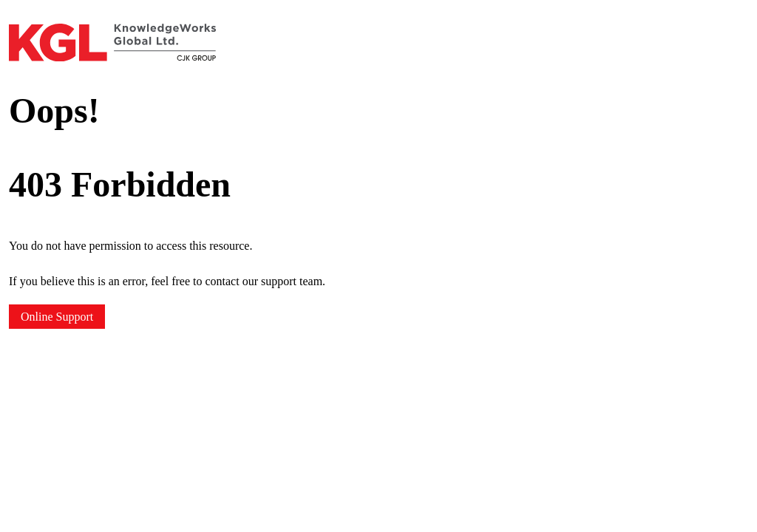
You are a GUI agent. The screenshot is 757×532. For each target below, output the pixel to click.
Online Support (57, 317)
